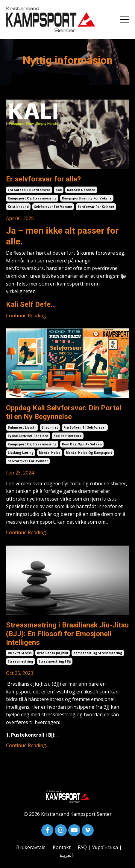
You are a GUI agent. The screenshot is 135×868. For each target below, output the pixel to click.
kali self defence (81, 190)
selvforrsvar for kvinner (28, 461)
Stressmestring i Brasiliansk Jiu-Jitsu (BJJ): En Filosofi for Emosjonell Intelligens (67, 634)
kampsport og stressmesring (32, 198)
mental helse (50, 453)
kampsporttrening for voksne (87, 198)
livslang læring (21, 453)
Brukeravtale (31, 847)
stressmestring (21, 661)
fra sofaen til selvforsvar (29, 190)
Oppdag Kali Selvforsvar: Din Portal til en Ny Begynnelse (64, 412)
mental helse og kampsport (89, 453)
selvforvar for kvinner (96, 207)
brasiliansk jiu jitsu (53, 653)
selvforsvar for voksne (53, 207)
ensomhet (50, 427)
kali (59, 190)
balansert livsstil (22, 427)
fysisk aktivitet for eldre (28, 436)
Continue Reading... (27, 316)
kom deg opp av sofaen (82, 444)
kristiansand (18, 207)
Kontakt (62, 847)
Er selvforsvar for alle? (43, 179)
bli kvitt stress (20, 653)
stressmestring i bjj (55, 661)
